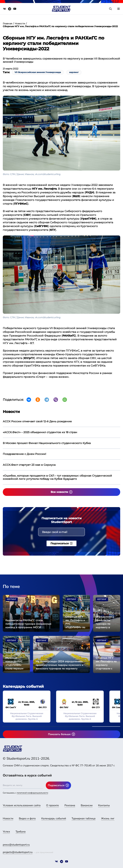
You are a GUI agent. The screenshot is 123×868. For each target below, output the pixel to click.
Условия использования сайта (22, 805)
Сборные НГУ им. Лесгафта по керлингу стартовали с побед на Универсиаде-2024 (107, 663)
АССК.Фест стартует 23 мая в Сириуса (29, 465)
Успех (6, 832)
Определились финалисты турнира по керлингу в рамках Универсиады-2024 (107, 622)
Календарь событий (54, 818)
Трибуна (21, 832)
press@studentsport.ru (16, 845)
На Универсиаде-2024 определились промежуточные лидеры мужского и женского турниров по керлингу (59, 665)
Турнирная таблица (84, 818)
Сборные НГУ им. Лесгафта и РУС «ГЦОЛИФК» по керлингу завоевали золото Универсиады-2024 (76, 622)
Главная (7, 23)
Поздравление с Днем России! (24, 454)
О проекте (53, 805)
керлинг (74, 72)
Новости (20, 23)
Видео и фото (27, 818)
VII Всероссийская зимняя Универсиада (38, 72)
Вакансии (87, 805)
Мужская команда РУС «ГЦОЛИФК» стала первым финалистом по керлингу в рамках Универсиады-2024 (16, 663)
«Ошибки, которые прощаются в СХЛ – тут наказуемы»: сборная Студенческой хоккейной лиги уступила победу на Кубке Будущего (57, 477)
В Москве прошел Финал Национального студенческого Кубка (47, 443)
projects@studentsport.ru (18, 852)
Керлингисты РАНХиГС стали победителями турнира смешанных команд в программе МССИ (28, 624)
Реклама (70, 805)
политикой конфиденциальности (32, 793)
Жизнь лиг (108, 818)
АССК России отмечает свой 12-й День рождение (37, 421)
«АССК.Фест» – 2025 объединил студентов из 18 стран (40, 432)
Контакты (104, 805)
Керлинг (12, 599)
